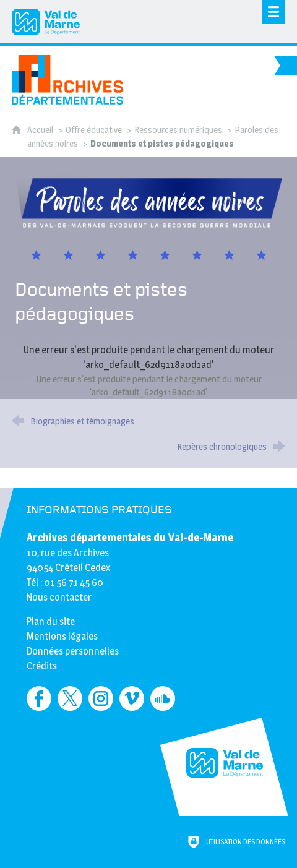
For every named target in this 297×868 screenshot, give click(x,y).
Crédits (42, 666)
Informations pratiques (99, 510)
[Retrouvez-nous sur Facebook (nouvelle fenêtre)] (39, 698)
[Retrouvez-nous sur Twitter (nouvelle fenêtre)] (70, 698)
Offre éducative (94, 130)
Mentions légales (62, 636)
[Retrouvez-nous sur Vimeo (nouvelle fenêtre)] (132, 698)
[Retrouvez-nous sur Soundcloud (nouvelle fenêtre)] (163, 698)
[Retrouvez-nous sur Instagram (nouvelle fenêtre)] (101, 698)
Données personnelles (73, 651)
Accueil (41, 130)
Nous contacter (59, 597)
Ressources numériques (178, 130)
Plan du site (51, 621)
